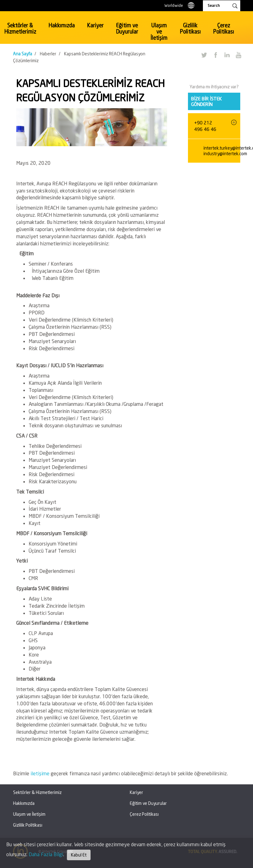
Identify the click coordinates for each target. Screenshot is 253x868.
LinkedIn (227, 55)
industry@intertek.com (225, 153)
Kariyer (95, 25)
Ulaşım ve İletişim (159, 32)
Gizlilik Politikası (190, 28)
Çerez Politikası (224, 28)
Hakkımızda (62, 25)
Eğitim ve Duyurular (127, 28)
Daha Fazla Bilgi (46, 854)
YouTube (238, 55)
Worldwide (174, 5)
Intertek (41, 26)
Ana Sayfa (23, 54)
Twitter (204, 55)
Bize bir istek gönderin (206, 101)
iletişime (41, 773)
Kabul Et (79, 855)
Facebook (215, 55)
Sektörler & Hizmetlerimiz (20, 28)
